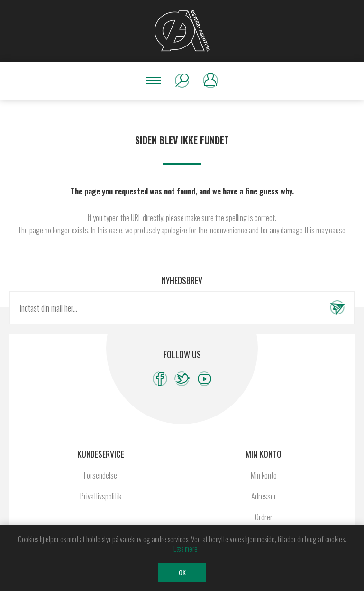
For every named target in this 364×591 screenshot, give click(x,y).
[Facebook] (160, 379)
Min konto (264, 475)
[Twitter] (182, 379)
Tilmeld (337, 308)
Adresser (264, 496)
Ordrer (264, 517)
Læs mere (186, 548)
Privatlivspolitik (101, 496)
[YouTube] (205, 379)
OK (182, 572)
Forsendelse (100, 475)
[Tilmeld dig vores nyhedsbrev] (165, 308)
